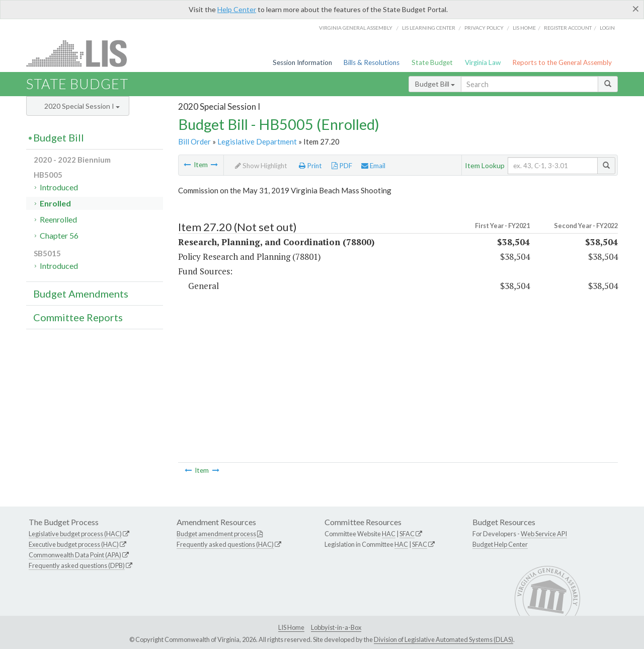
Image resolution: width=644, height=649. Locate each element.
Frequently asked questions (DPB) (77, 565)
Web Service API (544, 534)
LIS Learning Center (429, 28)
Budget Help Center (500, 544)
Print (310, 166)
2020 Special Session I (82, 106)
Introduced (59, 187)
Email (373, 166)
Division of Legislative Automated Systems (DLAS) (444, 639)
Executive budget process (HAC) (74, 544)
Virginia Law (483, 62)
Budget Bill (435, 84)
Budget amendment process (216, 534)
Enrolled (55, 203)
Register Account (568, 28)
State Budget (432, 62)
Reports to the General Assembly (562, 62)
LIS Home (291, 627)
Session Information (302, 62)
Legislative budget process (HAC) (75, 534)
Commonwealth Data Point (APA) (75, 555)
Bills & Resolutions (372, 62)
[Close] (636, 9)
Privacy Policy (484, 28)
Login (607, 28)
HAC (389, 534)
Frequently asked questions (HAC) (225, 544)
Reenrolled (58, 219)
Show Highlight (261, 166)
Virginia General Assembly (356, 28)
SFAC (407, 534)
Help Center (237, 9)
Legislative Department (257, 141)
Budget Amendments (81, 294)
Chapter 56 (59, 235)
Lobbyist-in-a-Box (336, 627)
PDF (342, 166)
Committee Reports (78, 317)
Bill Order (194, 141)
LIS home (524, 28)
